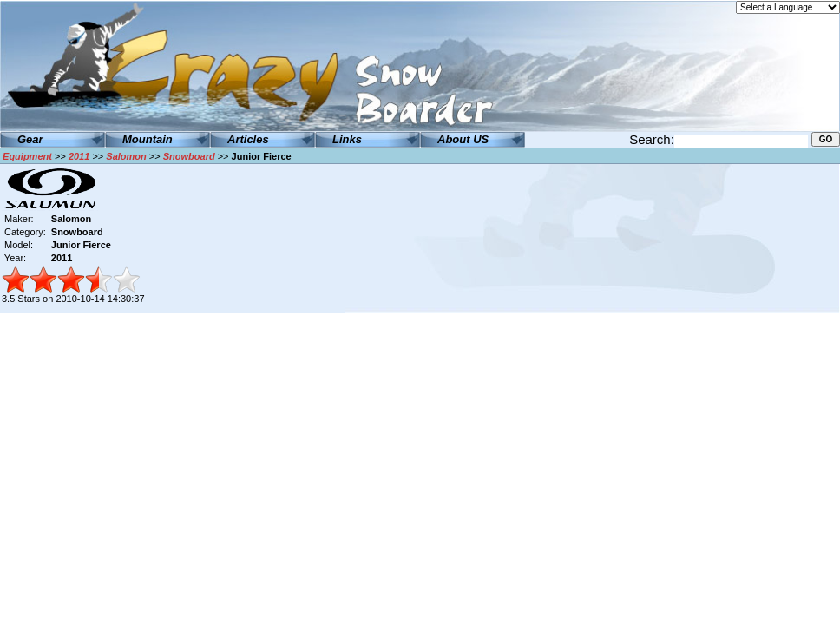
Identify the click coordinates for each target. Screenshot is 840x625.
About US (463, 139)
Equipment (27, 156)
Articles (248, 139)
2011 (79, 156)
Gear (30, 139)
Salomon (126, 156)
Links (347, 139)
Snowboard (189, 156)
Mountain (148, 139)
